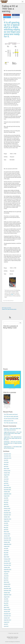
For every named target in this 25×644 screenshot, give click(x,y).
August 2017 (7, 622)
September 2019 (7, 570)
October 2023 (7, 473)
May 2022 (6, 502)
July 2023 (6, 477)
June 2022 (6, 500)
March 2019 (6, 582)
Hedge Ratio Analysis (12, 637)
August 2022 (7, 496)
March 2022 (6, 506)
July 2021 (6, 523)
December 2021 (7, 513)
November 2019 (7, 565)
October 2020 (7, 542)
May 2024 (6, 464)
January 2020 (7, 561)
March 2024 (6, 469)
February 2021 (7, 534)
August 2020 (7, 546)
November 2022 (7, 490)
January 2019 (7, 586)
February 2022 (7, 509)
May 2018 (6, 603)
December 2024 (7, 454)
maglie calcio (7, 437)
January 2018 (7, 612)
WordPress (18, 642)
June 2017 (6, 626)
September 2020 (7, 544)
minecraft (6, 429)
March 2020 (6, 557)
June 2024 (6, 462)
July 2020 (6, 548)
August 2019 (7, 572)
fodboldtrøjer (7, 442)
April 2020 (6, 555)
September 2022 (7, 494)
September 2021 (7, 519)
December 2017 (7, 614)
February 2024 (7, 471)
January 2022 (7, 511)
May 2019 (6, 578)
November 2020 (7, 540)
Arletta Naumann (8, 447)
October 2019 (7, 567)
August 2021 (7, 521)
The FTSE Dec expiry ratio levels (11, 416)
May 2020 (6, 553)
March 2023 (6, 485)
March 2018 (6, 607)
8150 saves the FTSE (9, 421)
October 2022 (7, 492)
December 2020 (7, 538)
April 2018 (6, 605)
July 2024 (6, 460)
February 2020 (7, 559)
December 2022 (7, 488)
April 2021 (6, 530)
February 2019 (7, 584)
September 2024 (7, 458)
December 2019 (7, 563)
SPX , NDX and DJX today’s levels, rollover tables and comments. (13, 433)
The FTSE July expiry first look (10, 423)
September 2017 (7, 620)
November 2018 (7, 591)
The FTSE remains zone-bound (11, 414)
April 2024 (6, 466)
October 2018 (7, 593)
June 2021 (6, 525)
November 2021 (7, 515)
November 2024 (7, 456)
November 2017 (7, 616)
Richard (12, 301)
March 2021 (6, 532)
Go (20, 323)
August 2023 (7, 475)
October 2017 (7, 618)
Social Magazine (11, 642)
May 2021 (6, 527)
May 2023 (6, 481)
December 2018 (7, 588)
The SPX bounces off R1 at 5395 (11, 419)
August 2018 (7, 597)
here (12, 294)
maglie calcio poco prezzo (10, 432)
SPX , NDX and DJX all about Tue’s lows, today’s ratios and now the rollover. (13, 438)
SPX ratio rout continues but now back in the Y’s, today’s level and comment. (13, 443)
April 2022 (6, 504)
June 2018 (6, 601)
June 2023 (6, 479)
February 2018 (7, 609)
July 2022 (6, 498)
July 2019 (6, 574)
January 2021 (7, 536)
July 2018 (6, 599)
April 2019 (6, 580)
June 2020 (6, 551)
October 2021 (7, 517)
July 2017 (6, 624)
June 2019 (6, 576)
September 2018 (7, 595)
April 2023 (6, 483)
